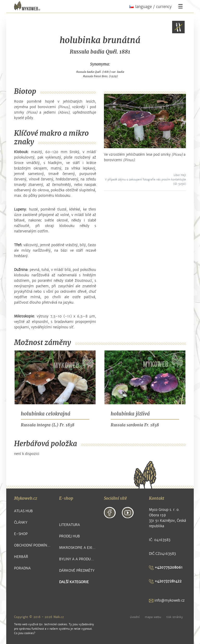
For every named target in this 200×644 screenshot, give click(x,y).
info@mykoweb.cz (167, 600)
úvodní (135, 617)
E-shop (21, 534)
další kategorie (74, 582)
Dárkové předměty (77, 571)
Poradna (22, 568)
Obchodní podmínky (33, 545)
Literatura (70, 525)
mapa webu (153, 617)
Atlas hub (23, 511)
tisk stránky (175, 617)
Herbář (21, 557)
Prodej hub (70, 536)
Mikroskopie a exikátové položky (78, 548)
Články (21, 522)
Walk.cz (59, 617)
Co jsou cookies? (25, 633)
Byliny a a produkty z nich (78, 559)
